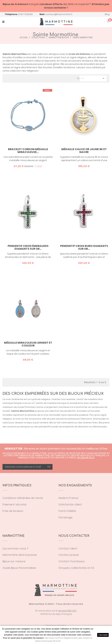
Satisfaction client (70, 504)
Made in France (68, 498)
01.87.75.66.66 (26, 14)
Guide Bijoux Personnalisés (19, 568)
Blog (107, 14)
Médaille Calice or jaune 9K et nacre (84, 151)
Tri (78, 78)
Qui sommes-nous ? (15, 549)
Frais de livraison (13, 511)
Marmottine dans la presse (20, 555)
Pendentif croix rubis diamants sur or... (84, 247)
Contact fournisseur (72, 561)
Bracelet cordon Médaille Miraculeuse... (28, 151)
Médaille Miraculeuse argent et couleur (28, 344)
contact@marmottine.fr (59, 14)
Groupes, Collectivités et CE (76, 568)
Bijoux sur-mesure (14, 561)
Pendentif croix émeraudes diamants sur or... (28, 247)
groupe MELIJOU (67, 611)
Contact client (68, 549)
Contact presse (69, 555)
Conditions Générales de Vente (23, 498)
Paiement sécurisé (14, 504)
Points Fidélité (67, 511)
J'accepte (103, 635)
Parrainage (65, 517)
